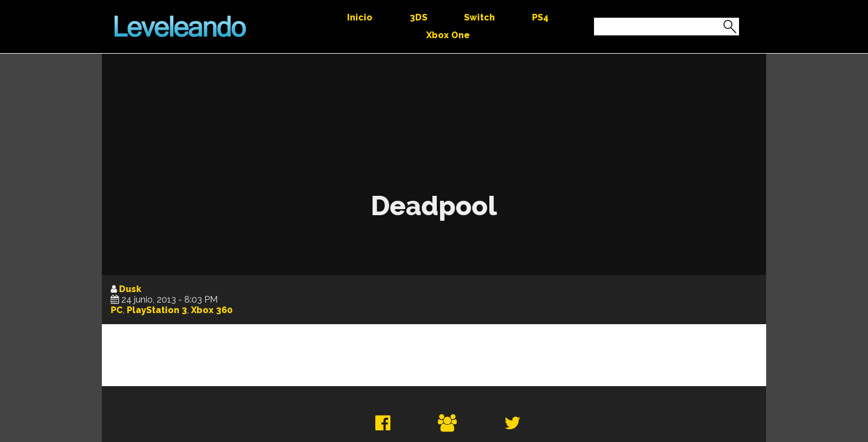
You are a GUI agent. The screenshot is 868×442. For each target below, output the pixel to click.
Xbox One (448, 35)
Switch (479, 17)
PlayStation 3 (157, 310)
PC (117, 310)
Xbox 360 (212, 310)
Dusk (130, 289)
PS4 (540, 17)
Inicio (360, 17)
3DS (418, 17)
